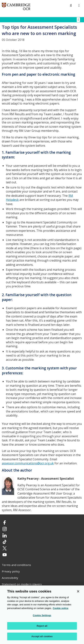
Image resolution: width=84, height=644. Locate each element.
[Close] (78, 591)
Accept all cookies (42, 636)
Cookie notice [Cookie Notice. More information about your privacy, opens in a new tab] (60, 608)
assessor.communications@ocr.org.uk (28, 463)
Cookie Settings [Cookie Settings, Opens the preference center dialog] (42, 615)
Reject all (42, 626)
